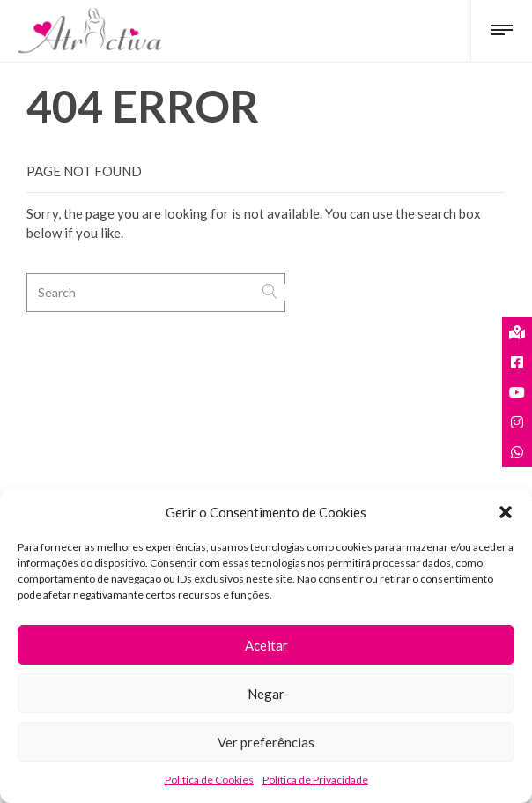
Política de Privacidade (315, 780)
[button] (506, 512)
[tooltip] (517, 332)
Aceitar (266, 645)
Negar (266, 694)
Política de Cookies (209, 780)
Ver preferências (266, 742)
